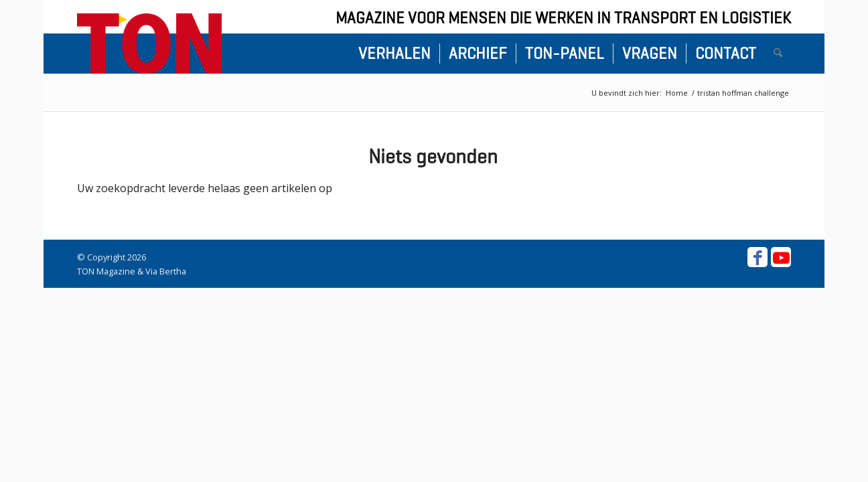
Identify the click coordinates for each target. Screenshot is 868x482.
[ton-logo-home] (149, 44)
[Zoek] (778, 54)
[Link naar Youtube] (781, 257)
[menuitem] (394, 54)
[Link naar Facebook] (757, 257)
